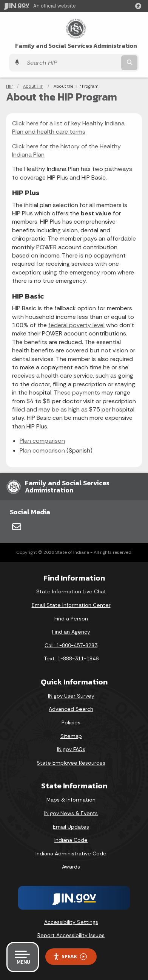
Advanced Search (71, 709)
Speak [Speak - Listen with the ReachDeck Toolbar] (70, 956)
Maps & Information (71, 800)
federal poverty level (76, 325)
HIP (9, 86)
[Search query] (71, 63)
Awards (71, 867)
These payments (77, 392)
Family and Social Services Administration (76, 46)
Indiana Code (71, 840)
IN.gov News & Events (71, 813)
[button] (140, 6)
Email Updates (71, 827)
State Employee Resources (71, 763)
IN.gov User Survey (71, 696)
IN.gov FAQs (71, 749)
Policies (71, 722)
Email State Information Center (71, 605)
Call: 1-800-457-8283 (71, 645)
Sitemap (71, 736)
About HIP (33, 86)
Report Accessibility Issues (71, 935)
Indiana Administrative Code (71, 853)
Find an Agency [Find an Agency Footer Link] (71, 632)
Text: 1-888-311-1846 (71, 658)
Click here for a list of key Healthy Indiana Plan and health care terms (68, 127)
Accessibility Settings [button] (71, 922)
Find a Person (71, 619)
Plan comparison (42, 441)
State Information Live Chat (71, 591)
